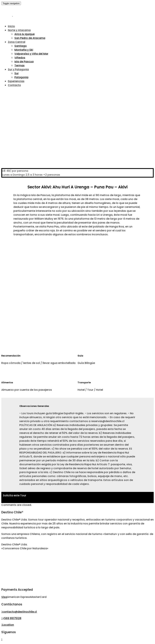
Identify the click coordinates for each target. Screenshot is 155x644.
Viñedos (20, 58)
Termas (19, 65)
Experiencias (16, 81)
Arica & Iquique (24, 34)
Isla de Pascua (24, 62)
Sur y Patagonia (18, 69)
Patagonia (21, 77)
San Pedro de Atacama (30, 38)
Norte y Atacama (19, 30)
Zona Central (17, 42)
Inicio (11, 26)
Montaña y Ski (24, 50)
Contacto (14, 85)
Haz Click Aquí (12, 499)
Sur (17, 73)
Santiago (21, 46)
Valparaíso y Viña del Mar (31, 54)
